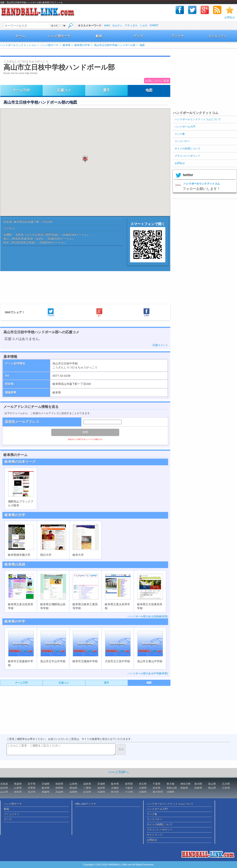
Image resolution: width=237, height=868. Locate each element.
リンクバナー (182, 141)
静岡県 (59, 788)
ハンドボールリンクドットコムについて (198, 119)
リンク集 (180, 134)
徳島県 (18, 792)
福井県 (4, 788)
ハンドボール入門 (185, 127)
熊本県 (115, 792)
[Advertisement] (81, 52)
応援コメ (64, 90)
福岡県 (73, 792)
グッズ (138, 36)
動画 (99, 36)
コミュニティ (217, 36)
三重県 (87, 788)
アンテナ (178, 36)
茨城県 (101, 784)
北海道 (4, 784)
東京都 (170, 784)
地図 (142, 45)
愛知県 (73, 788)
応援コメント (160, 345)
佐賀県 (87, 792)
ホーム (20, 36)
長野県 (32, 788)
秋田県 (59, 784)
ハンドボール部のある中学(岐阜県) (148, 673)
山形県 (73, 784)
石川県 (226, 784)
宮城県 (46, 784)
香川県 (32, 792)
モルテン (117, 26)
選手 (106, 90)
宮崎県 (143, 792)
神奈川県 (186, 784)
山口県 (4, 792)
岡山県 (212, 788)
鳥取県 (184, 788)
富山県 (212, 784)
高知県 (59, 792)
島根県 (198, 788)
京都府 (115, 788)
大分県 (129, 792)
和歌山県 (172, 788)
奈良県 (156, 788)
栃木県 (115, 784)
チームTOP (21, 90)
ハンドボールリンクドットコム (18, 45)
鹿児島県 (158, 792)
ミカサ (144, 26)
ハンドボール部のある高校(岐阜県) (148, 616)
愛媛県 (46, 792)
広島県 (226, 788)
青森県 (18, 784)
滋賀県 (101, 788)
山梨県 (18, 788)
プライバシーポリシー (187, 156)
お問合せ (230, 17)
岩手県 (32, 784)
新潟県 (198, 784)
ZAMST (154, 25)
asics (107, 25)
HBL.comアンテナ (86, 804)
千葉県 (156, 784)
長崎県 (101, 792)
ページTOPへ (118, 772)
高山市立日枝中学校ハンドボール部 (115, 45)
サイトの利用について (187, 149)
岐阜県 (67, 45)
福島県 (87, 784)
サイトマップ (155, 835)
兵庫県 (143, 788)
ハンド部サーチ (59, 36)
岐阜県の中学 (82, 45)
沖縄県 (170, 792)
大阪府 (129, 788)
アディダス (131, 26)
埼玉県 (143, 784)
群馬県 (129, 784)
